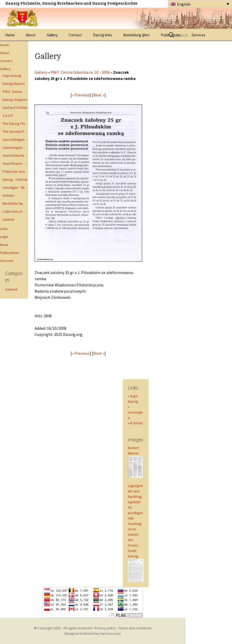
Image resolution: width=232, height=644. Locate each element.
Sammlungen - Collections (15, 147)
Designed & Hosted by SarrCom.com (93, 633)
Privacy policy (105, 628)
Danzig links (103, 35)
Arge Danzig (12, 76)
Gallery (52, 35)
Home (10, 35)
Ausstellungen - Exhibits (15, 139)
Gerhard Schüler (15, 108)
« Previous (81, 95)
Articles (9, 195)
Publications (9, 253)
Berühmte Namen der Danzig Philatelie (15, 203)
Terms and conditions (135, 628)
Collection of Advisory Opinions (15, 211)
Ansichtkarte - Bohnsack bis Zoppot (15, 163)
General (11, 289)
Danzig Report (14, 84)
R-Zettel (136, 423)
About (31, 35)
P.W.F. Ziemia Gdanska (15, 92)
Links (4, 229)
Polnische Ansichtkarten (15, 171)
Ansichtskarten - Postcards (15, 155)
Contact (75, 35)
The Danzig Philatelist (15, 123)
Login (4, 237)
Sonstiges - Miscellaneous (15, 187)
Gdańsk (9, 219)
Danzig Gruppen (15, 100)
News (4, 245)
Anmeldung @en (136, 35)
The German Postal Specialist (15, 131)
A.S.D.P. (8, 115)
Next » (99, 95)
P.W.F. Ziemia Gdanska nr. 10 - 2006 (80, 72)
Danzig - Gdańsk (15, 179)
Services (7, 261)
